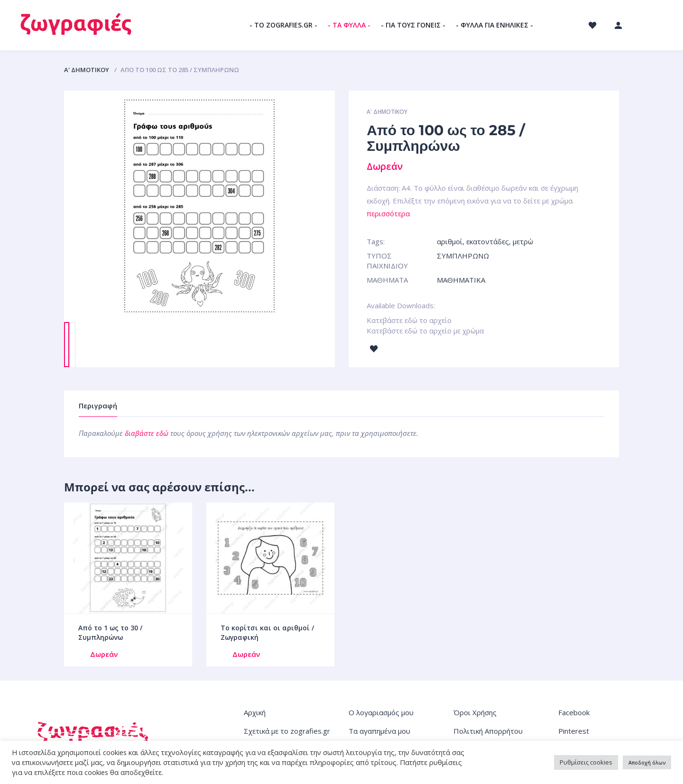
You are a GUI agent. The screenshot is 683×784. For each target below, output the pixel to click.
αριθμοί (450, 241)
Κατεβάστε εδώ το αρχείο (409, 320)
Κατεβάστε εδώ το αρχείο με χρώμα (425, 331)
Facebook (574, 712)
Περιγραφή (98, 406)
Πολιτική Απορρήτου (488, 731)
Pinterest (574, 731)
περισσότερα (388, 213)
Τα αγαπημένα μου (379, 731)
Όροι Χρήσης (475, 712)
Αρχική (255, 712)
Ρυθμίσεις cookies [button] (586, 762)
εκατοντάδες (488, 241)
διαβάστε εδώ (147, 433)
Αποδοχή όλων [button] (647, 762)
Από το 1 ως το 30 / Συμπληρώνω (110, 632)
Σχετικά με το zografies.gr (287, 731)
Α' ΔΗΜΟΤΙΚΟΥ (87, 70)
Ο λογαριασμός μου (381, 712)
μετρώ (523, 241)
